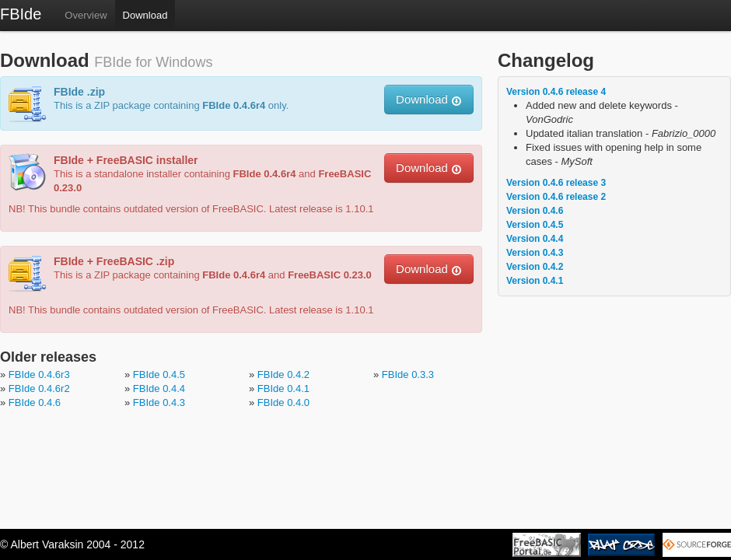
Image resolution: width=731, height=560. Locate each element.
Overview (86, 15)
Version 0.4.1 (535, 281)
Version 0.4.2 (535, 267)
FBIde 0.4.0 (283, 402)
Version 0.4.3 (535, 253)
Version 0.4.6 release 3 (556, 183)
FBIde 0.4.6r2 (39, 388)
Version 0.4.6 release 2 (556, 197)
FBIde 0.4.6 (35, 402)
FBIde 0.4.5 (159, 374)
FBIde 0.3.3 (408, 374)
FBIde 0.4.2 (283, 374)
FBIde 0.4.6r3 (39, 374)
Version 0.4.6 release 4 (556, 92)
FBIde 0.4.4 (159, 388)
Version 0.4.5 (535, 225)
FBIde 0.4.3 (159, 402)
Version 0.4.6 (535, 211)
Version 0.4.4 (535, 239)
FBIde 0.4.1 (283, 388)
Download (145, 15)
